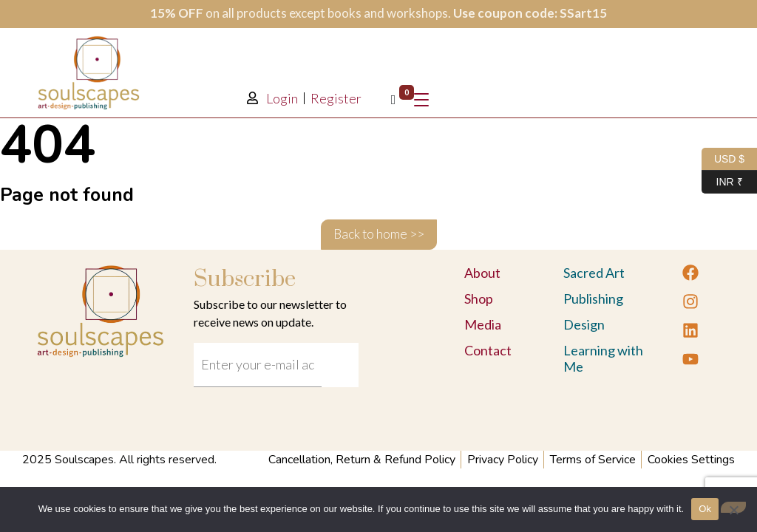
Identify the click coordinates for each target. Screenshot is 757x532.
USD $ (723, 159)
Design (584, 324)
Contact (488, 350)
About (482, 273)
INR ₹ (722, 182)
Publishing (593, 299)
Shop (479, 299)
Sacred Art (594, 273)
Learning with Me (603, 358)
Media (483, 324)
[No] (733, 507)
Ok (705, 509)
